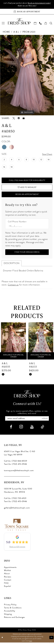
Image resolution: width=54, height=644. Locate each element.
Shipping (8, 616)
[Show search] (51, 23)
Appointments (10, 569)
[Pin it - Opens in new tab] (19, 118)
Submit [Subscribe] (46, 420)
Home (6, 32)
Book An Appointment (27, 195)
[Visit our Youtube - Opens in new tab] (32, 429)
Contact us (13, 286)
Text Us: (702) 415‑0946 (15, 466)
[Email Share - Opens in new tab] (24, 119)
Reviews (8, 578)
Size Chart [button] (47, 154)
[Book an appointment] (27, 12)
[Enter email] (27, 420)
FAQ (6, 585)
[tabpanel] (27, 75)
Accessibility (9, 613)
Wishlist (7, 572)
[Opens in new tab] (16, 526)
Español (7, 588)
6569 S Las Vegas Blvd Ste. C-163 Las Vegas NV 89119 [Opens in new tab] (20, 455)
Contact (8, 582)
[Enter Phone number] (26, 227)
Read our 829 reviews (17, 548)
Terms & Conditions (13, 609)
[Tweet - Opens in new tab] (14, 118)
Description (12, 265)
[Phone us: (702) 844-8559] (40, 23)
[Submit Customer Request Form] (27, 253)
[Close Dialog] (2, 639)
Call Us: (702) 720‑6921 (15, 500)
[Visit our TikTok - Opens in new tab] (42, 429)
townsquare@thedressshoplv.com (19, 472)
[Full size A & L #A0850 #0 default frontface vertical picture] (27, 75)
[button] (3, 23)
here (31, 642)
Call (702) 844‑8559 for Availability (27, 181)
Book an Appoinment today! (40, 3)
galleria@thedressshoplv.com (17, 509)
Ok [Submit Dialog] (51, 639)
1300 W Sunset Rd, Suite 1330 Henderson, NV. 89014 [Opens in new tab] (18, 492)
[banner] (19, 22)
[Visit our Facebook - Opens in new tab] (11, 429)
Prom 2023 (29, 32)
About (7, 575)
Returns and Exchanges (14, 619)
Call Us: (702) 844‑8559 (16, 463)
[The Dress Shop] (27, 395)
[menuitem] (3, 23)
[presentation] (13, 342)
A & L (16, 32)
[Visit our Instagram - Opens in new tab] (21, 428)
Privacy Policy (10, 606)
